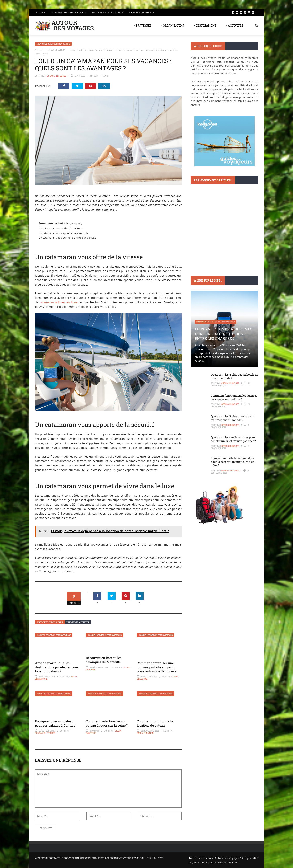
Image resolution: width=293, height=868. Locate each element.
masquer (76, 223)
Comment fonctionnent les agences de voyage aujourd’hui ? (234, 397)
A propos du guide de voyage (69, 13)
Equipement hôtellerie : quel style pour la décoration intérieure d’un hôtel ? (233, 462)
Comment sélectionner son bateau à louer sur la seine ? (107, 723)
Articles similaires (50, 622)
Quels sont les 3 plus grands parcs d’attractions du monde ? (233, 418)
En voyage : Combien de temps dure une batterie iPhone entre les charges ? (223, 334)
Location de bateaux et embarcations (53, 44)
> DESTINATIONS (205, 25)
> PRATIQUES (143, 25)
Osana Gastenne (230, 471)
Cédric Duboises (230, 383)
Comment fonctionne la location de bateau (155, 723)
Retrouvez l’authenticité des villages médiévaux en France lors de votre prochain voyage (221, 231)
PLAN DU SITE (155, 858)
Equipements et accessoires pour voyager (216, 322)
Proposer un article (142, 13)
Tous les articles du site (107, 13)
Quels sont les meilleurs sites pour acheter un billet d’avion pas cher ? (233, 439)
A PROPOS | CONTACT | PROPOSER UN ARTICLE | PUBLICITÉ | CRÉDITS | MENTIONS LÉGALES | (90, 858)
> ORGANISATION (172, 25)
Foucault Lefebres (56, 76)
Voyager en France (205, 217)
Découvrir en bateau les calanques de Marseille (104, 660)
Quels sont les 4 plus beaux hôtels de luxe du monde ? (234, 376)
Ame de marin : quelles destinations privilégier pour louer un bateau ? (57, 667)
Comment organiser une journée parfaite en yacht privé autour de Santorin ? (157, 667)
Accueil (41, 13)
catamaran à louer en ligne (59, 302)
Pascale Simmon (145, 733)
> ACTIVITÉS (235, 25)
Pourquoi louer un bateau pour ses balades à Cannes (55, 723)
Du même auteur (78, 622)
